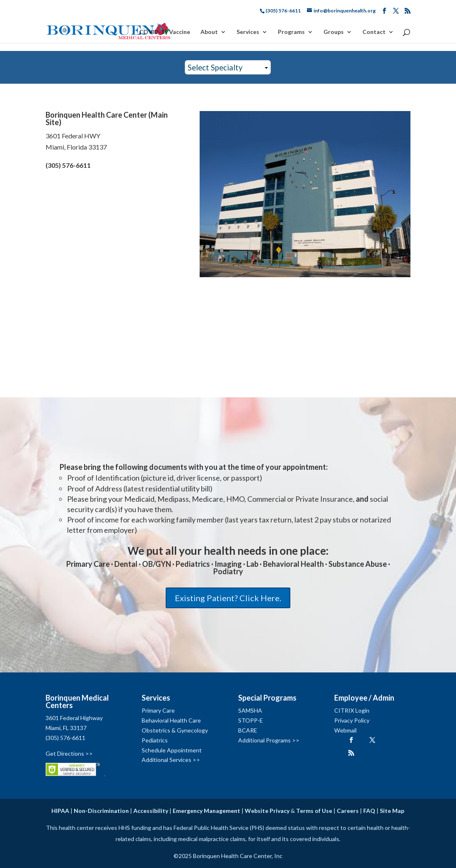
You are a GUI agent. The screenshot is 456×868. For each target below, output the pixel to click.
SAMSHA (250, 710)
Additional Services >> (171, 760)
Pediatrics (155, 740)
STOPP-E (251, 720)
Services (248, 32)
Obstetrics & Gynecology (175, 730)
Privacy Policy (352, 720)
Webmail (345, 730)
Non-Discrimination (101, 811)
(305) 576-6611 (65, 738)
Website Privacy (267, 811)
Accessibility (151, 811)
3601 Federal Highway (74, 718)
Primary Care (158, 710)
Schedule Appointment (172, 750)
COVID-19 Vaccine (165, 32)
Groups (334, 32)
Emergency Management (206, 811)
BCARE (248, 730)
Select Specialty (215, 68)
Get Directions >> (69, 753)
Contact (374, 32)
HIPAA (60, 811)
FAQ (369, 811)
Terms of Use (314, 811)
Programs (291, 32)
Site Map (392, 811)
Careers (348, 811)
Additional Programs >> (269, 740)
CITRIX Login (352, 710)
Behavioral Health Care (171, 720)
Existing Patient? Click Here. (228, 598)
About (209, 32)
